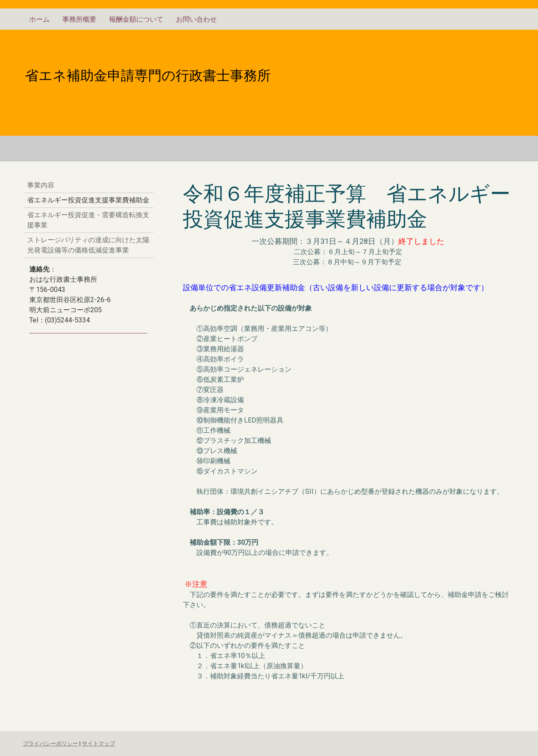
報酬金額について (136, 19)
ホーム (39, 19)
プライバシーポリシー (50, 743)
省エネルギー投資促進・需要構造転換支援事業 (88, 220)
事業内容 (41, 185)
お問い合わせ (196, 19)
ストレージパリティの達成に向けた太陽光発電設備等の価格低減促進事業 (88, 245)
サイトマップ (98, 743)
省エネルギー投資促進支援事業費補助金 (88, 200)
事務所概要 (79, 19)
